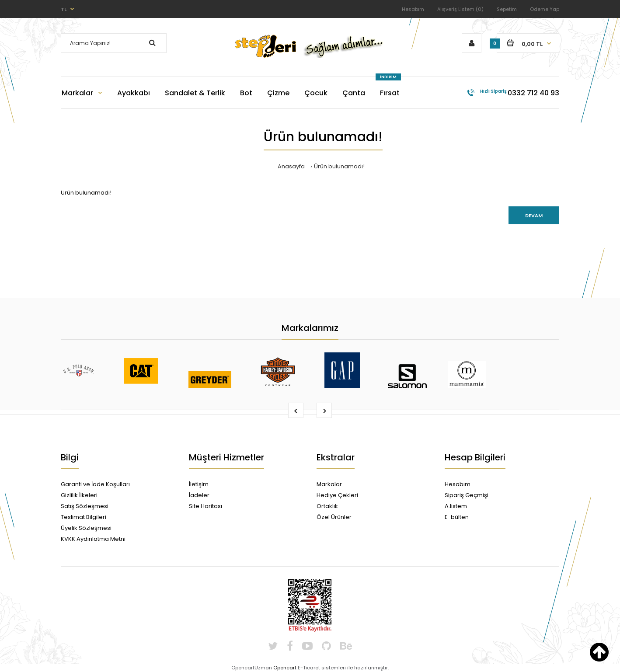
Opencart (285, 668)
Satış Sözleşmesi (85, 506)
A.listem (456, 506)
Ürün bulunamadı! (339, 166)
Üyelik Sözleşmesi (86, 528)
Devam (534, 216)
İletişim (199, 484)
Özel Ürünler (334, 517)
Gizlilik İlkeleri (79, 495)
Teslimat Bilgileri (84, 517)
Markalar (329, 484)
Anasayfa (291, 166)
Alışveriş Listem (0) (460, 9)
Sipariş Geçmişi (467, 495)
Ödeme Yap (545, 9)
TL (64, 9)
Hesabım (413, 9)
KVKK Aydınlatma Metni (93, 539)
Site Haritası (206, 506)
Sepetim (507, 9)
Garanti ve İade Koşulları (95, 484)
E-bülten (457, 517)
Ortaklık (327, 506)
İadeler (199, 495)
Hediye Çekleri (337, 495)
